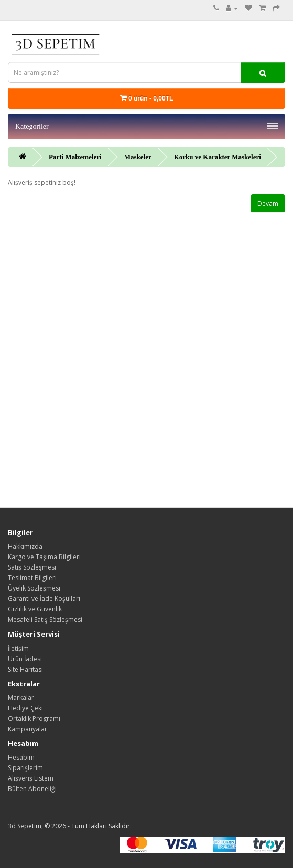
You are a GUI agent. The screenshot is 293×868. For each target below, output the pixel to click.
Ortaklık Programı (34, 719)
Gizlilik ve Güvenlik (35, 609)
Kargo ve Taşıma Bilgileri (44, 557)
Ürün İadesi (25, 659)
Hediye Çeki (25, 708)
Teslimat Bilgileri (32, 578)
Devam (268, 203)
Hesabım (21, 757)
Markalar (21, 698)
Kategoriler (146, 126)
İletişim (18, 648)
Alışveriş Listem (31, 778)
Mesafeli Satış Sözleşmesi (45, 620)
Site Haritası (25, 669)
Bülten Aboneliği (32, 789)
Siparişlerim (25, 768)
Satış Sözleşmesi (32, 567)
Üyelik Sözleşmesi (34, 588)
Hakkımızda (25, 546)
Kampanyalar (28, 729)
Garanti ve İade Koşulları (44, 599)
